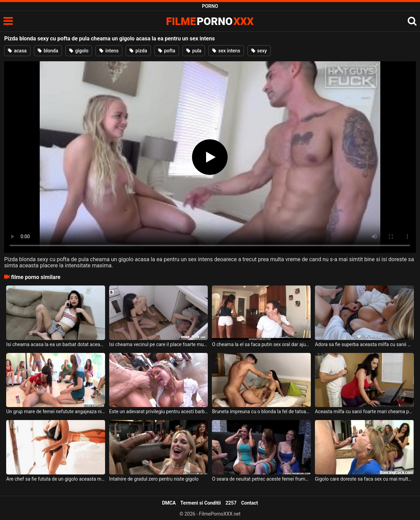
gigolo (79, 51)
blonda (48, 51)
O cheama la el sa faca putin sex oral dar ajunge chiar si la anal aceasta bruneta (261, 344)
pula (194, 51)
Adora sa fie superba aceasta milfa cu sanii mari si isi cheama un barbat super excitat (364, 344)
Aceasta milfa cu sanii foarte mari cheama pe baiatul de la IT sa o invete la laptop (364, 411)
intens (109, 51)
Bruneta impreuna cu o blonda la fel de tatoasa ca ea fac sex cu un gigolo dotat (261, 411)
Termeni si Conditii (201, 503)
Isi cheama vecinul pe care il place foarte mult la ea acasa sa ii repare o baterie (159, 344)
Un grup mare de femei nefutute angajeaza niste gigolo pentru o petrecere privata (56, 411)
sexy (259, 51)
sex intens (226, 51)
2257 (231, 503)
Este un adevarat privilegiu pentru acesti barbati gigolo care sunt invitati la (159, 411)
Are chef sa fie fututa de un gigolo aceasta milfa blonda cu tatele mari (56, 479)
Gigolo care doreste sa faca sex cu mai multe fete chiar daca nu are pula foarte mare (364, 479)
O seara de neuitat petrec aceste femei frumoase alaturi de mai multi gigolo (261, 479)
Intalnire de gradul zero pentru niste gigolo (154, 479)
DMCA (169, 503)
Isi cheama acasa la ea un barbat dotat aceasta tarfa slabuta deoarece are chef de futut (56, 344)
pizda (138, 51)
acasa (17, 51)
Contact (249, 503)
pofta (167, 51)
